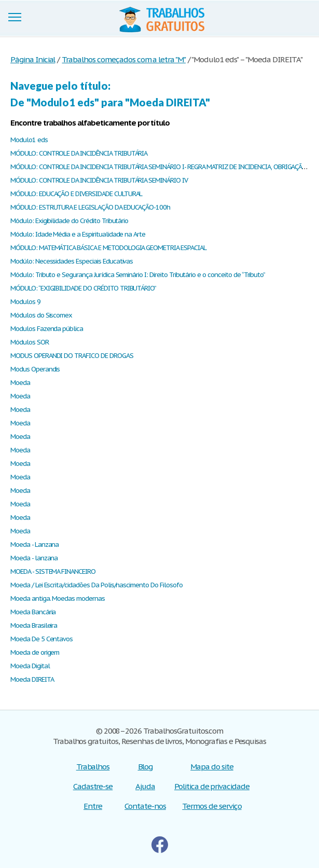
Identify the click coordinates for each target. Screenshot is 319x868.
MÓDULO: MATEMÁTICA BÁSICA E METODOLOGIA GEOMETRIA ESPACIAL (108, 248)
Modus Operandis (35, 369)
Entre (93, 806)
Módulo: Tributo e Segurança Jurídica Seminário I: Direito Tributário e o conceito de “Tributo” (138, 275)
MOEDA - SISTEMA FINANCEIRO (53, 571)
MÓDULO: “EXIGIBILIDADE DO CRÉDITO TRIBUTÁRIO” (83, 288)
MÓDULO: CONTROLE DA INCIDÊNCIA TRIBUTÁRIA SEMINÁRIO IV (99, 180)
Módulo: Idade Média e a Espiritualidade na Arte (78, 234)
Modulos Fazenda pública (47, 329)
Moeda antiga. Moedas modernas (58, 598)
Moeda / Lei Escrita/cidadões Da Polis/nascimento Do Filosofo (96, 585)
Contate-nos (145, 806)
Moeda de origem (35, 652)
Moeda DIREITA (32, 679)
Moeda (20, 383)
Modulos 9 (25, 302)
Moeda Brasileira (34, 625)
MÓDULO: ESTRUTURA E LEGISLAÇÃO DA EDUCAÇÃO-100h (90, 207)
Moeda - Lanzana (34, 545)
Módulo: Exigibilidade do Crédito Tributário (69, 221)
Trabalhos (93, 767)
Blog (145, 767)
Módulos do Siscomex (41, 315)
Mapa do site (212, 767)
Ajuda (145, 786)
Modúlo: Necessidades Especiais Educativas (72, 261)
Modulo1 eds (29, 140)
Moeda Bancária (33, 612)
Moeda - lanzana (34, 558)
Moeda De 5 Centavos (41, 639)
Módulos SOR (30, 342)
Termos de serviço (212, 806)
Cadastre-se (93, 786)
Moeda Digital (30, 666)
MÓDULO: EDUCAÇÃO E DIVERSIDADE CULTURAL (76, 194)
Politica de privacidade (212, 786)
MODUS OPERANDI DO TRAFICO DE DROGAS (72, 356)
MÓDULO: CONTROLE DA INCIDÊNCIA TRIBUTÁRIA (79, 153)
